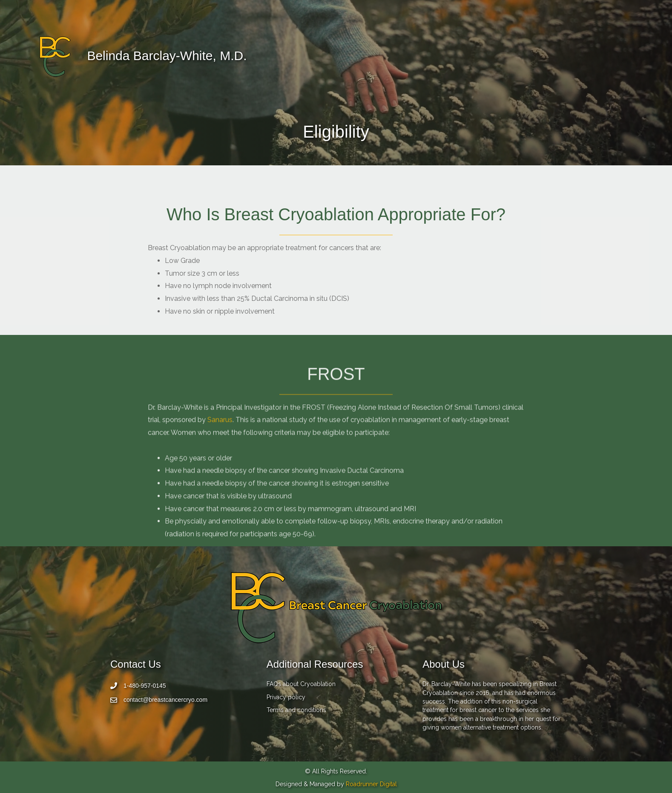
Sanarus (220, 466)
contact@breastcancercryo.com (165, 700)
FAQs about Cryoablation (301, 684)
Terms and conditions (296, 710)
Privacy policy (286, 697)
